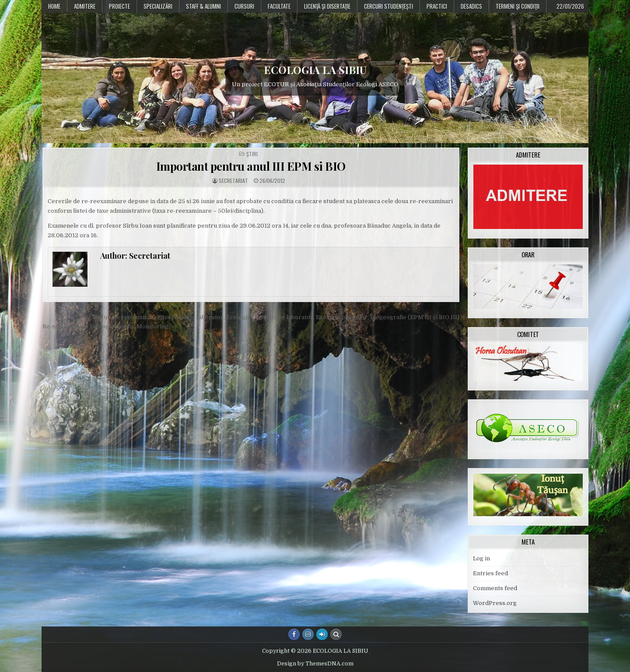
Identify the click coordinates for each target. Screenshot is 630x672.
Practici (437, 6)
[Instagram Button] (308, 634)
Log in (481, 558)
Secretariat (233, 181)
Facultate (279, 6)
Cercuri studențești (388, 6)
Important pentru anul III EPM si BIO (251, 166)
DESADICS (471, 6)
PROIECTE (119, 6)
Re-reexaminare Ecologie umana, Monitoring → (109, 326)
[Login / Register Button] (322, 634)
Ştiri (252, 154)
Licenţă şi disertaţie (327, 6)
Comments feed (495, 588)
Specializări (158, 6)
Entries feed (490, 573)
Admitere (85, 6)
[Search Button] (336, 634)
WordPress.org (495, 603)
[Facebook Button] (294, 634)
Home (54, 6)
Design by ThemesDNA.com (315, 664)
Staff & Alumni (203, 6)
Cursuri (244, 6)
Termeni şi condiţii (518, 6)
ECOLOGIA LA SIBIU (315, 70)
